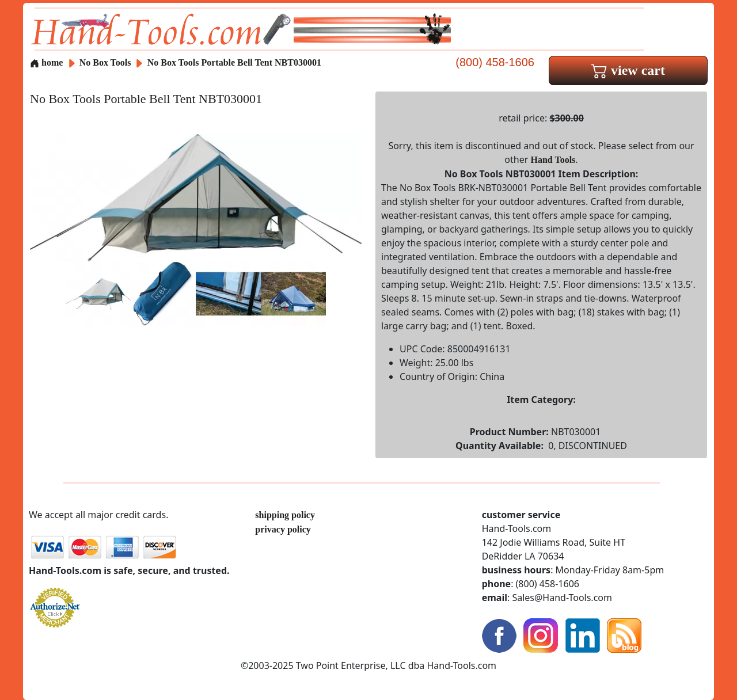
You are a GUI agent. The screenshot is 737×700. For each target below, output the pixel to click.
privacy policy (283, 529)
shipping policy (285, 515)
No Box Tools (107, 62)
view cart (628, 70)
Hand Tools (553, 160)
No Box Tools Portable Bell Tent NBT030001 (234, 62)
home (46, 62)
